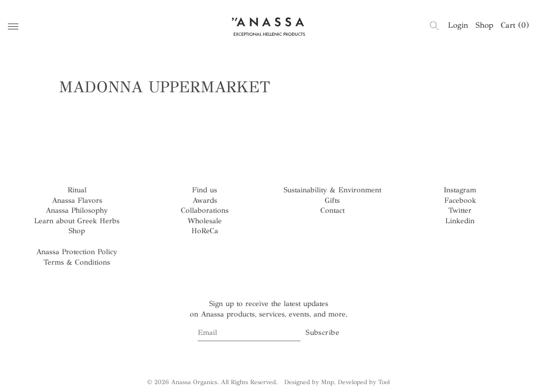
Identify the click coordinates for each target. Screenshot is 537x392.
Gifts (332, 200)
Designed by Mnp (309, 382)
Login (458, 25)
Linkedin (460, 221)
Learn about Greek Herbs (77, 221)
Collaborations (205, 210)
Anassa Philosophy (77, 210)
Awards (205, 200)
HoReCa (205, 231)
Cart (515, 25)
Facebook (460, 200)
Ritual (77, 190)
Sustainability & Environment (332, 190)
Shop (485, 25)
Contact (332, 210)
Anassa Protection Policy (77, 252)
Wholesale (205, 221)
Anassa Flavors (77, 200)
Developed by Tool (364, 382)
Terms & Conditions (77, 262)
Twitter (460, 210)
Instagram (460, 190)
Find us (205, 190)
